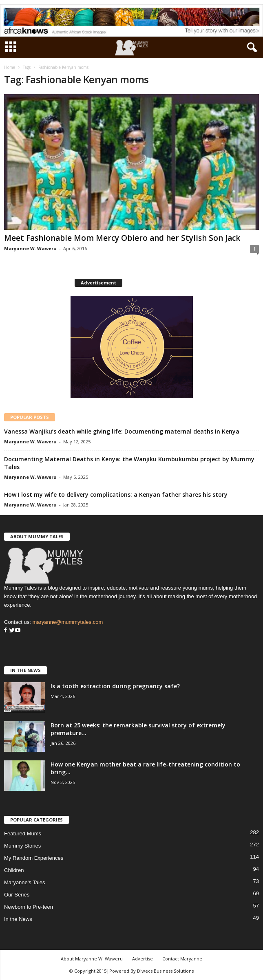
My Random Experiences (34, 858)
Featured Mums (23, 834)
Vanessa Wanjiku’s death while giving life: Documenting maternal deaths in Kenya (122, 431)
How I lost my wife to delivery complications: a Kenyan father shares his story (116, 494)
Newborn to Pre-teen (29, 907)
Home (10, 67)
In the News (18, 919)
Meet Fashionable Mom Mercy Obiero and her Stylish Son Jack (122, 238)
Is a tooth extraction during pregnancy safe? (115, 686)
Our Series (17, 895)
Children (14, 870)
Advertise (143, 959)
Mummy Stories (22, 846)
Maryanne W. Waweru (30, 248)
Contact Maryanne (182, 959)
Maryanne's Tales (25, 882)
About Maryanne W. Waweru (92, 959)
